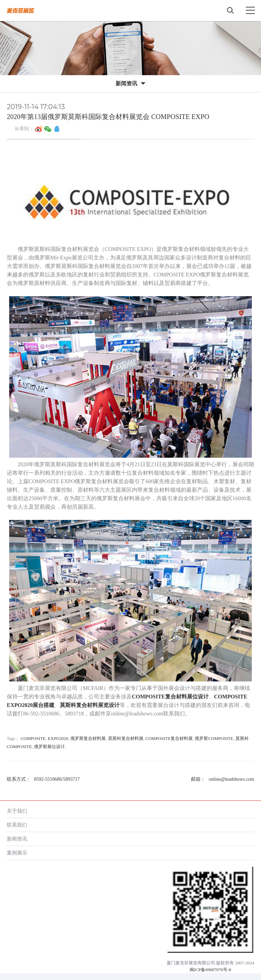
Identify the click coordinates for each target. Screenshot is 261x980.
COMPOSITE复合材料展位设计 (170, 697)
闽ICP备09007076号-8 (210, 970)
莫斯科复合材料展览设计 (90, 705)
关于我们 (17, 811)
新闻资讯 (17, 839)
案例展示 (17, 853)
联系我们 (17, 825)
